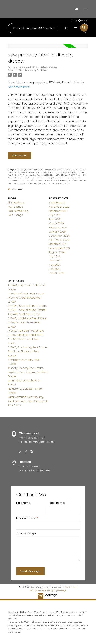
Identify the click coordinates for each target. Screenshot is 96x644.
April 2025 (55, 219)
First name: (24, 503)
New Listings (15, 207)
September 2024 (59, 248)
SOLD (86, 20)
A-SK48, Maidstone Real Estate (54, 172)
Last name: (57, 503)
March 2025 (56, 223)
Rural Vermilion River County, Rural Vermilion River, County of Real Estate (38, 183)
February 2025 (58, 227)
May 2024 (55, 265)
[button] (20, 452)
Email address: (26, 518)
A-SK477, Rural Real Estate (29, 172)
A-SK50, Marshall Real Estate (56, 175)
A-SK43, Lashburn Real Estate (31, 170)
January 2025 (57, 232)
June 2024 (55, 261)
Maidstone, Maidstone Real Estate (72, 181)
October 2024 (58, 244)
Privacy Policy (70, 587)
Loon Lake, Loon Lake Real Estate (43, 181)
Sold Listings (15, 215)
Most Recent (57, 203)
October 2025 (58, 211)
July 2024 (54, 256)
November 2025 (59, 207)
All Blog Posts (16, 203)
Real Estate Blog (18, 211)
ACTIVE (74, 20)
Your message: (26, 534)
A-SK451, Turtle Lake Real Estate (58, 170)
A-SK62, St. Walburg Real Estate (32, 178)
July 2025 (54, 215)
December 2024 (59, 236)
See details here (19, 87)
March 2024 (56, 273)
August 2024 (57, 252)
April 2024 (55, 269)
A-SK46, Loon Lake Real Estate (27, 310)
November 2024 (59, 240)
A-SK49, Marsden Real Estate (30, 175)
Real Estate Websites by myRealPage (48, 590)
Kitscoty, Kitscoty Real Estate (34, 70)
